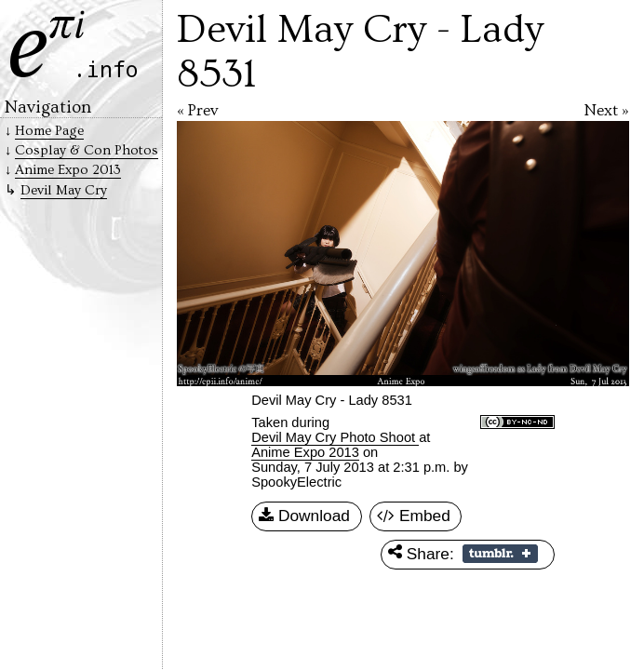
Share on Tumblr (500, 554)
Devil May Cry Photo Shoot (335, 437)
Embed (414, 516)
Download (304, 516)
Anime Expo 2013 (305, 452)
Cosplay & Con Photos (87, 150)
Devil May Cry (64, 190)
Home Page (49, 131)
